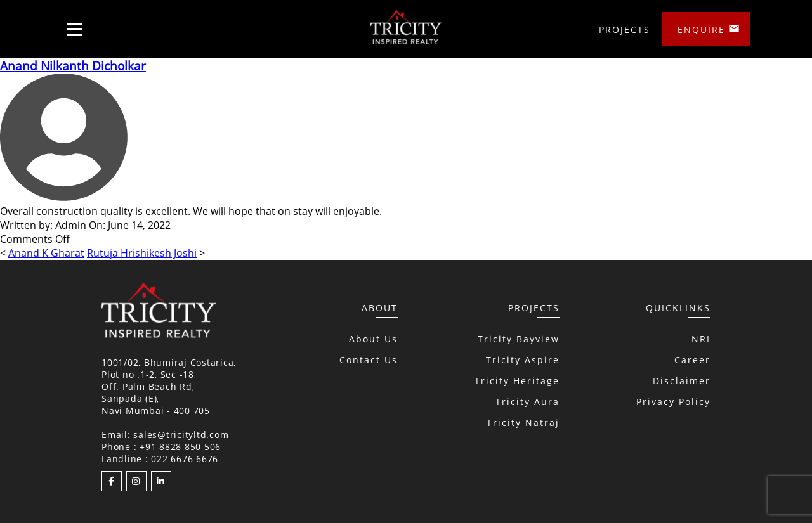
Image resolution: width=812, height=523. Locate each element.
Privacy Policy (673, 402)
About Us (373, 339)
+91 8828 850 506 (180, 447)
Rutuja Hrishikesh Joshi (142, 253)
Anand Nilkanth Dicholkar (73, 66)
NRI (701, 339)
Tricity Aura (527, 402)
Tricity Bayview (519, 339)
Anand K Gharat (46, 253)
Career (692, 360)
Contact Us (369, 360)
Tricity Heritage (517, 381)
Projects (625, 29)
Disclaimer (682, 381)
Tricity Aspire (523, 360)
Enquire (701, 29)
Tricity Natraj (523, 423)
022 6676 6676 (185, 459)
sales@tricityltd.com (181, 435)
